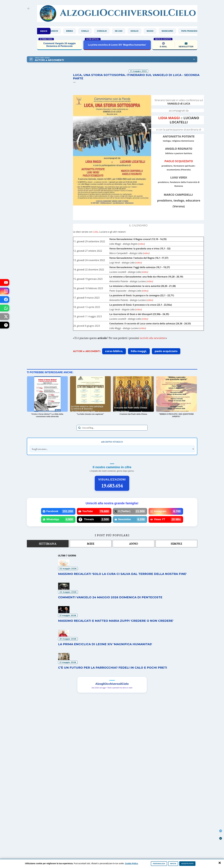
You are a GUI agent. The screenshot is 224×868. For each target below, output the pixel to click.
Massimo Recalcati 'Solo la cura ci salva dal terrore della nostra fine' (122, 574)
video (142, 244)
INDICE (44, 31)
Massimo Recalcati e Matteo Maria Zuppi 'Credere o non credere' (116, 621)
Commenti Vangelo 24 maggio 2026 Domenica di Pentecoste (110, 597)
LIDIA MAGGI (169, 118)
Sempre (176, 544)
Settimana (48, 544)
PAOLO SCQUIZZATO (179, 161)
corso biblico (114, 351)
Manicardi (174, 31)
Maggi (156, 31)
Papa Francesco (197, 31)
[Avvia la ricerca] (79, 428)
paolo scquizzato (166, 351)
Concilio (108, 31)
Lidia (96, 232)
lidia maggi (138, 351)
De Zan (125, 31)
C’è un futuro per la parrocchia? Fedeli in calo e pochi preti (113, 668)
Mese (91, 544)
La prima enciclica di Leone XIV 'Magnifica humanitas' (117, 45)
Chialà (91, 31)
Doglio (141, 31)
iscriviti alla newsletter (153, 338)
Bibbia (76, 31)
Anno (134, 544)
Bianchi (60, 31)
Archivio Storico (112, 442)
